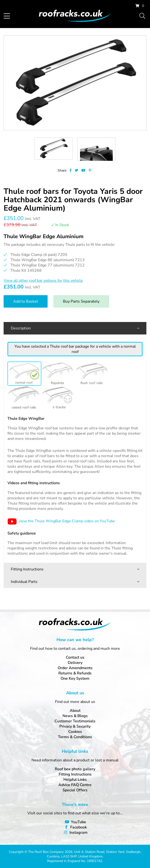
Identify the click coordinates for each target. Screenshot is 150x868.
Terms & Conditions (75, 737)
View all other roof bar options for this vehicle (43, 281)
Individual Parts (24, 582)
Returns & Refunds (75, 673)
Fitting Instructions (27, 569)
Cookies (75, 732)
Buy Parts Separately (81, 301)
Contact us (75, 657)
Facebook (78, 827)
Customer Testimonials (75, 721)
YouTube (78, 822)
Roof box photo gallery (75, 769)
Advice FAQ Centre (75, 785)
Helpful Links (75, 780)
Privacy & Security (75, 726)
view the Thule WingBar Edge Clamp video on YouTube (61, 521)
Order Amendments (75, 668)
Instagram (78, 833)
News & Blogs (75, 716)
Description (21, 328)
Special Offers (75, 790)
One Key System (75, 678)
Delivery (75, 663)
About (75, 711)
